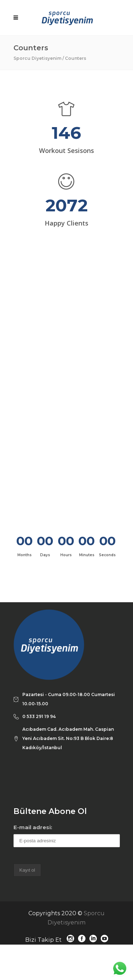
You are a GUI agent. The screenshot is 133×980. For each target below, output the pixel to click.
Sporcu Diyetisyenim (37, 58)
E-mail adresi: (33, 827)
